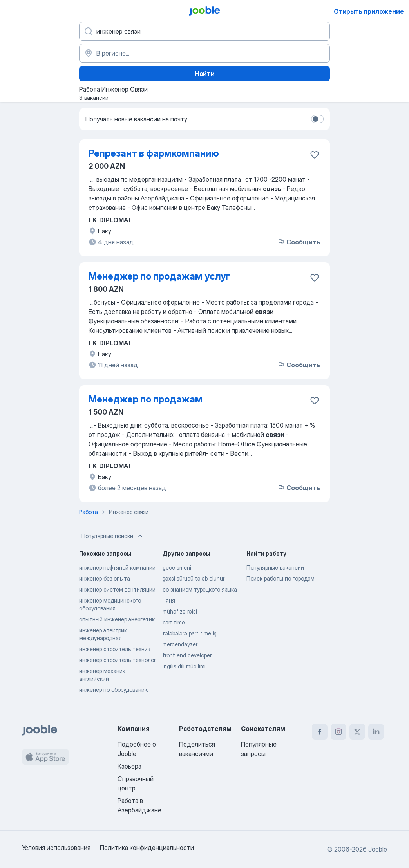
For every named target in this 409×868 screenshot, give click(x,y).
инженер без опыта (105, 578)
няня (169, 600)
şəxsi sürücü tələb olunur (194, 578)
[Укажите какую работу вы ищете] (204, 31)
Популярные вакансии (275, 568)
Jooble (378, 849)
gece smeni (177, 568)
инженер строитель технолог (118, 660)
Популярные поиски (113, 536)
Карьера (129, 766)
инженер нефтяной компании (117, 568)
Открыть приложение (369, 11)
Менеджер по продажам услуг (159, 276)
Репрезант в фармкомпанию (154, 153)
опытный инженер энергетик (117, 619)
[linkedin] (376, 732)
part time (174, 622)
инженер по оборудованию (114, 690)
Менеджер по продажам (146, 399)
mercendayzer (180, 644)
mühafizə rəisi (180, 611)
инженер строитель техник (115, 649)
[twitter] (357, 732)
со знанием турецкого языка (200, 589)
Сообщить (299, 242)
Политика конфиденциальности (147, 848)
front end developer (187, 655)
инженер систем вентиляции (117, 589)
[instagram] (338, 732)
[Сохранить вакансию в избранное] (315, 155)
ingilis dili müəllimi (184, 666)
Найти (205, 74)
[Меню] (11, 11)
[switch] (317, 119)
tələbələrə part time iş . (191, 633)
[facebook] (320, 732)
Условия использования (56, 848)
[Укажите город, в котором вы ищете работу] (204, 53)
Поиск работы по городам (281, 578)
